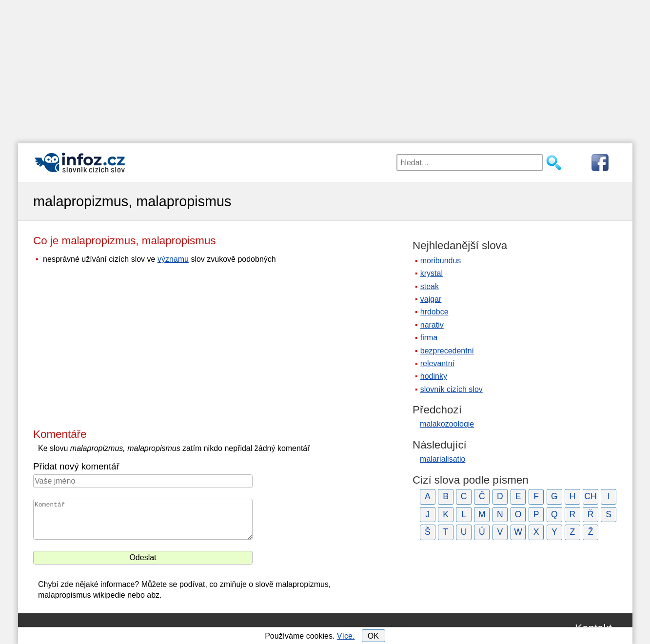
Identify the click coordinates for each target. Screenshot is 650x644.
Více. (346, 636)
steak (430, 286)
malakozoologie (447, 424)
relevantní (437, 363)
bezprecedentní (447, 351)
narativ (432, 325)
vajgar (431, 299)
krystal (432, 273)
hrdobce (434, 312)
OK (373, 636)
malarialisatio (443, 459)
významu (173, 259)
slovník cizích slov (452, 389)
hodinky (434, 376)
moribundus (441, 261)
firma (429, 338)
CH (590, 496)
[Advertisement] (325, 68)
